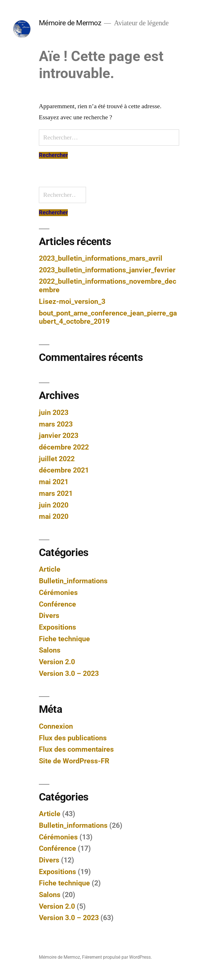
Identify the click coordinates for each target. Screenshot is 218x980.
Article (50, 569)
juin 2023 (54, 412)
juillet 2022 (57, 459)
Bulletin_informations (73, 581)
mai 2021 (54, 482)
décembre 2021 (64, 470)
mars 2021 (56, 493)
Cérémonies (58, 593)
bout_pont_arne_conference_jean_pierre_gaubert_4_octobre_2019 (108, 317)
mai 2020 (54, 516)
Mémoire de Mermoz (70, 23)
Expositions (57, 627)
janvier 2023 (59, 435)
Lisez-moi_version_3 (72, 301)
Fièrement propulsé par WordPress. (117, 957)
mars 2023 (56, 424)
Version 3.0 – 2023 (69, 673)
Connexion (56, 726)
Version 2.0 (57, 662)
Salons (50, 650)
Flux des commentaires (76, 749)
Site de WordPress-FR (74, 761)
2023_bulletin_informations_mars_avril (101, 258)
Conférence (57, 604)
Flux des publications (73, 738)
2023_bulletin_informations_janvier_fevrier (107, 270)
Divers (49, 616)
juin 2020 (54, 505)
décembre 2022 (64, 447)
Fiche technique (64, 639)
